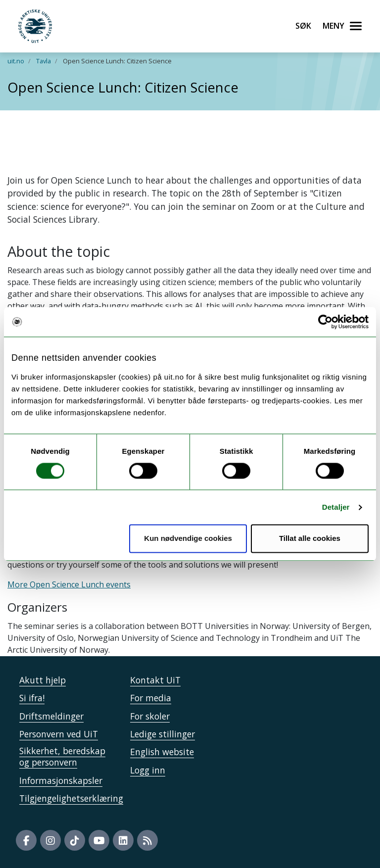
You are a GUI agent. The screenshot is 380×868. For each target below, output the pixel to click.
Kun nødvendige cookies (188, 539)
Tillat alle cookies (310, 539)
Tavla (44, 61)
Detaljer (336, 507)
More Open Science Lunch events (69, 584)
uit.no (16, 61)
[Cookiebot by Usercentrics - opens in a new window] (325, 322)
